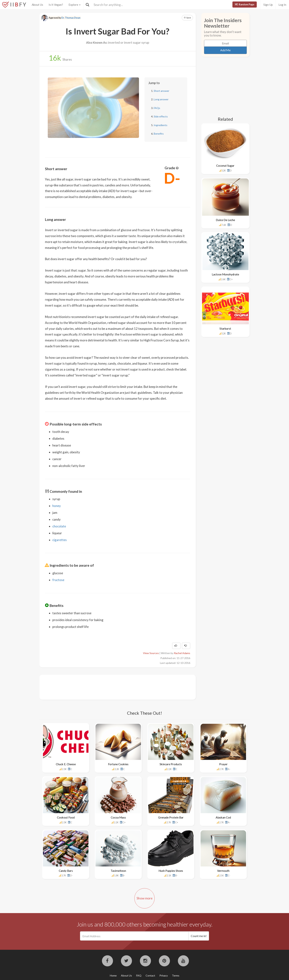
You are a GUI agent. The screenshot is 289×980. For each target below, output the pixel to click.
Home (113, 975)
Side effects (161, 116)
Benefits (159, 134)
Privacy (164, 975)
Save (187, 18)
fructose (58, 580)
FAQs (157, 108)
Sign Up (268, 5)
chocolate (59, 526)
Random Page (245, 4)
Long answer (161, 99)
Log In (282, 5)
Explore (75, 5)
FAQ (139, 975)
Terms (176, 975)
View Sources (151, 653)
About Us (37, 5)
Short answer (161, 91)
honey (57, 506)
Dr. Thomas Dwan (71, 18)
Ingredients (161, 125)
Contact (150, 975)
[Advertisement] (112, 687)
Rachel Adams (182, 653)
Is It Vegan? (56, 5)
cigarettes (60, 540)
